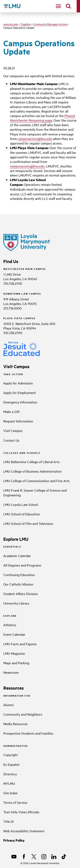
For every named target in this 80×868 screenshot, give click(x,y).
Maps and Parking (16, 663)
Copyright (11, 755)
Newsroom (11, 672)
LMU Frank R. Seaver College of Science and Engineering (35, 492)
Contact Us (11, 440)
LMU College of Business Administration (33, 471)
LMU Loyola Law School (21, 504)
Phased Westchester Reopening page (42, 118)
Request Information (18, 421)
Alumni (9, 705)
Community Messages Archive (50, 24)
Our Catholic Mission (18, 584)
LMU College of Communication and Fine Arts (36, 481)
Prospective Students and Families (28, 733)
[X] (34, 857)
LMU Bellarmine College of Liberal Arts (31, 462)
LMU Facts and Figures (20, 644)
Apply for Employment (20, 392)
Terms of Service (15, 802)
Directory (10, 774)
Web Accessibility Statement (24, 831)
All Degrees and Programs (22, 565)
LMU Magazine (14, 653)
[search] (68, 6)
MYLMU (9, 783)
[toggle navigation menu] (58, 6)
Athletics (10, 625)
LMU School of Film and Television (28, 523)
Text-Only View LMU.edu (21, 812)
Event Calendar (14, 634)
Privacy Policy (14, 840)
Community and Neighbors (23, 714)
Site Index (10, 793)
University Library (16, 603)
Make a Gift (12, 411)
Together (26, 24)
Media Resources (15, 724)
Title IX (9, 821)
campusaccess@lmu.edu (35, 139)
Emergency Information (20, 402)
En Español (11, 764)
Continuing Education (19, 575)
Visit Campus (13, 430)
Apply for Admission (18, 383)
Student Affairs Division (21, 594)
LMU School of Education (22, 514)
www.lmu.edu (11, 24)
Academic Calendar (17, 556)
